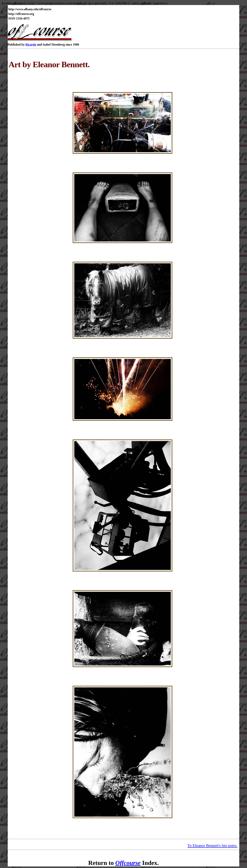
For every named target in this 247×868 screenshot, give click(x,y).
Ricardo (31, 45)
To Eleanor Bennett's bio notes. (212, 845)
